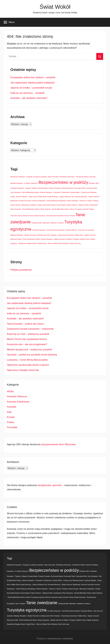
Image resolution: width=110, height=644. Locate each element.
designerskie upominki (50, 485)
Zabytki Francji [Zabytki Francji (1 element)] (85, 239)
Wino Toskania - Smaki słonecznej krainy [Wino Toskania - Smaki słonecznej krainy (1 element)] (60, 235)
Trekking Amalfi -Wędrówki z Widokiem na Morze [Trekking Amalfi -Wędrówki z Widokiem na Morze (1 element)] (48, 223)
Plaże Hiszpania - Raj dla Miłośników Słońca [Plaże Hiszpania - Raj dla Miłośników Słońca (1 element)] (25, 209)
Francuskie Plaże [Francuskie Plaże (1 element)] (80, 188)
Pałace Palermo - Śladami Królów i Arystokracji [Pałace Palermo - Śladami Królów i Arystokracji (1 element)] (82, 205)
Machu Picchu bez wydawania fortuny (27, 339)
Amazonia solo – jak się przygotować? (27, 344)
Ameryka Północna (17, 396)
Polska (10, 422)
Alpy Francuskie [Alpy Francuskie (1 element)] (53, 177)
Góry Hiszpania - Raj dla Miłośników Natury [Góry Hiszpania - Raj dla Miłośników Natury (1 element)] (25, 192)
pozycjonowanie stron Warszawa (59, 444)
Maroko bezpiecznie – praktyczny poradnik (29, 350)
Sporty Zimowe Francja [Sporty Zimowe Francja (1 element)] (26, 216)
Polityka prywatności (21, 270)
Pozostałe (12, 427)
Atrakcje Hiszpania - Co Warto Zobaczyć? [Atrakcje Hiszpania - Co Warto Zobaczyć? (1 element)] (24, 183)
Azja (9, 412)
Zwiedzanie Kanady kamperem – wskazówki (30, 329)
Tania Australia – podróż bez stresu (25, 324)
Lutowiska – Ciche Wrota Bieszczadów (27, 360)
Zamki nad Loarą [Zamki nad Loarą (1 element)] (75, 243)
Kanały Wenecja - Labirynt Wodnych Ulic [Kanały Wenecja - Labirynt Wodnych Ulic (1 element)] (61, 197)
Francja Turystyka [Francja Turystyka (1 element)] (54, 188)
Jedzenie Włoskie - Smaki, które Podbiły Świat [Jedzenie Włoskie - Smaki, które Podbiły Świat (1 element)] (31, 197)
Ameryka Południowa (18, 402)
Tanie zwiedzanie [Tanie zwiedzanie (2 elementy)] (42, 603)
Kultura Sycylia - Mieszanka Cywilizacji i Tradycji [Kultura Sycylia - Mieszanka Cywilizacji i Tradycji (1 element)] (26, 205)
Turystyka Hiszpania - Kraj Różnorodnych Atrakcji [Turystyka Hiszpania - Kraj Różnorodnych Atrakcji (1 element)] (48, 230)
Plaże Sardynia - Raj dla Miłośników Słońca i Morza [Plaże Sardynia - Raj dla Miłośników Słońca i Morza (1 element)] (57, 209)
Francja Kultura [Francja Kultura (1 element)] (43, 188)
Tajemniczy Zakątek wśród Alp (23, 370)
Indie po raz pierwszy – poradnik (27, 93)
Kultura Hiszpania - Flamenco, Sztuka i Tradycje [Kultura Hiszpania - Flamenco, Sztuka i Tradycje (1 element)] (83, 201)
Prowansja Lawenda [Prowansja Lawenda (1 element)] (82, 209)
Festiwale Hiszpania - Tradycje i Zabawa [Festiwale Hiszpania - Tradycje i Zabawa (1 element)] (24, 188)
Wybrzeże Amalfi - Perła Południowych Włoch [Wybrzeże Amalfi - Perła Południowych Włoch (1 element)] (25, 239)
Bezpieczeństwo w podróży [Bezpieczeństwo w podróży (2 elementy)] (63, 182)
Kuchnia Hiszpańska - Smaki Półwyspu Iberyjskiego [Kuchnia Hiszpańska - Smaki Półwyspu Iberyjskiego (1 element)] (49, 201)
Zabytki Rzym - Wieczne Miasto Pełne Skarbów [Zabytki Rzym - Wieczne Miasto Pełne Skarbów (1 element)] (53, 243)
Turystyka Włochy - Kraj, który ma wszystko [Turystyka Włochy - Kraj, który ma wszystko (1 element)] (80, 230)
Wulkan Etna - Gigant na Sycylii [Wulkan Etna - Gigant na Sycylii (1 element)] (85, 235)
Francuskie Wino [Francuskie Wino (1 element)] (92, 188)
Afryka (10, 391)
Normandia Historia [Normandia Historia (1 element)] (49, 205)
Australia (11, 407)
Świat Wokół (55, 7)
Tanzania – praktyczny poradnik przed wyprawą (32, 355)
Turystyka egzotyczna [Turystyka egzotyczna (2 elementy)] (27, 610)
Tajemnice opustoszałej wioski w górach (28, 365)
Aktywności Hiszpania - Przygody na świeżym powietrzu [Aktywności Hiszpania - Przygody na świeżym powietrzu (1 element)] (29, 177)
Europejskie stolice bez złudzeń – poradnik (33, 77)
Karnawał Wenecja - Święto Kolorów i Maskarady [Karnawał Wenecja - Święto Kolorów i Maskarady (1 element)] (64, 585)
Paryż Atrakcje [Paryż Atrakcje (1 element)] (61, 205)
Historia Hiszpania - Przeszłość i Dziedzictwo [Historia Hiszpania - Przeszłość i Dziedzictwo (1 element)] (55, 192)
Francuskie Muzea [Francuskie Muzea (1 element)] (67, 188)
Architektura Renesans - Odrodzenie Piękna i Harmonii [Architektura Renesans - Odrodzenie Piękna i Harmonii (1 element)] (77, 177)
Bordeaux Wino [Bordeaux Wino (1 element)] (94, 183)
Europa (11, 417)
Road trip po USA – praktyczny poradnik (28, 334)
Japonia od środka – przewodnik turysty (31, 88)
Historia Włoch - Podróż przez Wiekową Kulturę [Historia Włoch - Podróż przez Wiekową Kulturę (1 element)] (68, 580)
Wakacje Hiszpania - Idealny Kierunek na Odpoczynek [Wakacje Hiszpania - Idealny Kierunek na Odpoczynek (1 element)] (28, 235)
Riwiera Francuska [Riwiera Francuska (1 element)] (51, 597)
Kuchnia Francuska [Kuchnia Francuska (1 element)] (25, 201)
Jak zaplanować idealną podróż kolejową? (33, 83)
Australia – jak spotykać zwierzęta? (29, 98)
